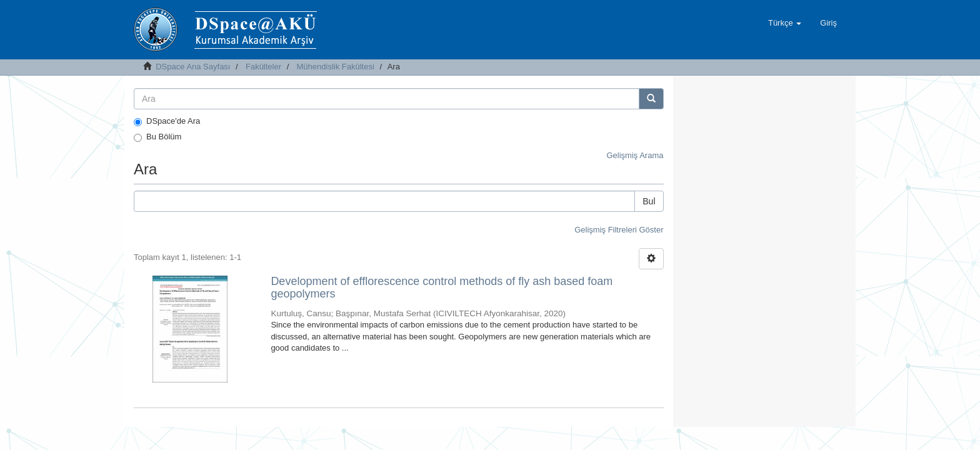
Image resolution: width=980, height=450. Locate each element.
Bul (649, 201)
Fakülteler (263, 67)
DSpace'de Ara (167, 121)
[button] (785, 23)
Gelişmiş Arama (635, 155)
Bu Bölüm (157, 137)
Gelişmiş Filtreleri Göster (619, 230)
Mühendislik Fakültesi (336, 67)
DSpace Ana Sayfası (193, 67)
